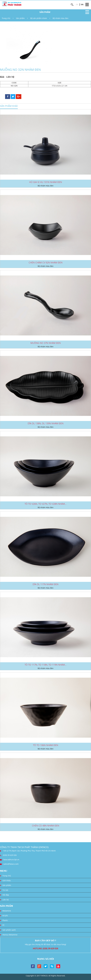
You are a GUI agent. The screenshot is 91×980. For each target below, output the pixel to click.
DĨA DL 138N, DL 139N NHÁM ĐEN (46, 423)
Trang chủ (6, 18)
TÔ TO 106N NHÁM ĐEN (46, 745)
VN (82, 4)
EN (77, 4)
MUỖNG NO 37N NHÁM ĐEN (46, 343)
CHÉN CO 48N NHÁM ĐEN (46, 826)
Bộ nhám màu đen (61, 18)
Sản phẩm (20, 18)
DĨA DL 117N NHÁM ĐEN (45, 584)
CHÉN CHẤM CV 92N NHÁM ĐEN (46, 262)
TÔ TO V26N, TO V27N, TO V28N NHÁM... (45, 504)
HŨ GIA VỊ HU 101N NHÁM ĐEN (46, 182)
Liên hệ (6, 900)
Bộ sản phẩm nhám (39, 18)
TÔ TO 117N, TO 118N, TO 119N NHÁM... (45, 665)
